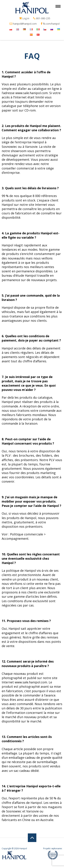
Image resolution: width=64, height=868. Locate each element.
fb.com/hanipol (50, 24)
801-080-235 (42, 18)
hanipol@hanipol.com (23, 24)
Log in (24, 18)
